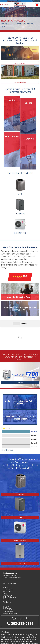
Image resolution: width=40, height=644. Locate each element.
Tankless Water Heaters (20, 538)
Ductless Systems (9, 584)
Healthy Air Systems (9, 571)
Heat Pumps (7, 582)
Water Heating (7, 565)
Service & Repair (10, 558)
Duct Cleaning (7, 569)
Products (7, 576)
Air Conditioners (20, 468)
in (18, 609)
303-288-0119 (5, 5)
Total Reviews (20, 278)
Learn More (20, 357)
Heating (5, 562)
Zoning (5, 567)
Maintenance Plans (9, 573)
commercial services (20, 82)
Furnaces (20, 492)
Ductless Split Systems (20, 515)
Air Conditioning (8, 564)
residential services (20, 63)
